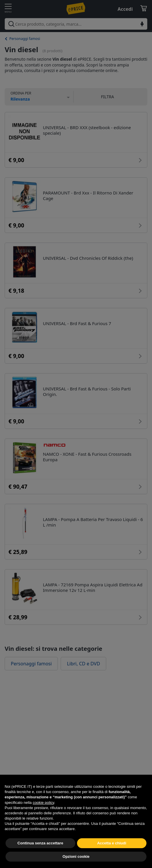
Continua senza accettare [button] (40, 856)
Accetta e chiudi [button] (112, 856)
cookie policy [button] (43, 816)
